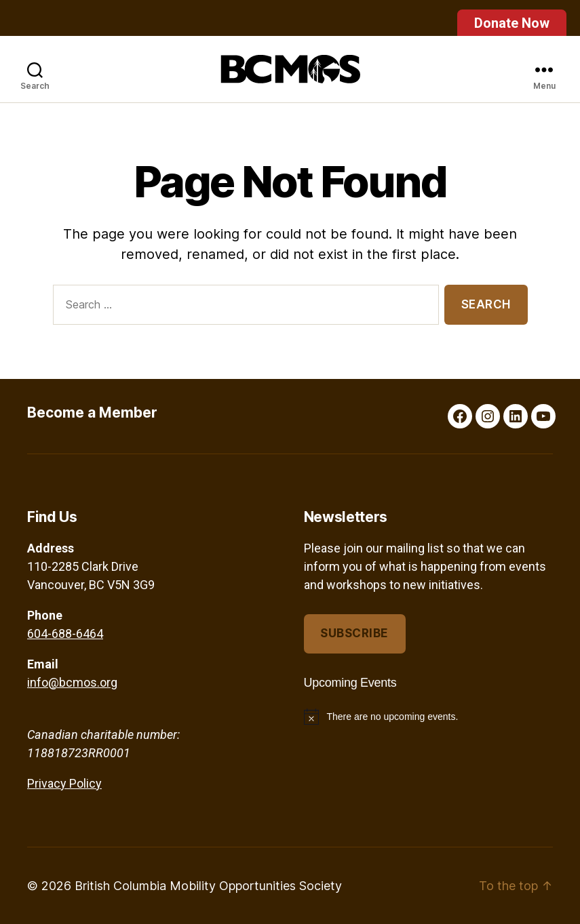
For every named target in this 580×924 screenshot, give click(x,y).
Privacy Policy (64, 783)
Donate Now (512, 23)
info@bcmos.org (72, 682)
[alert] (429, 717)
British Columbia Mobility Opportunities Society (208, 886)
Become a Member (92, 413)
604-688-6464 (65, 634)
